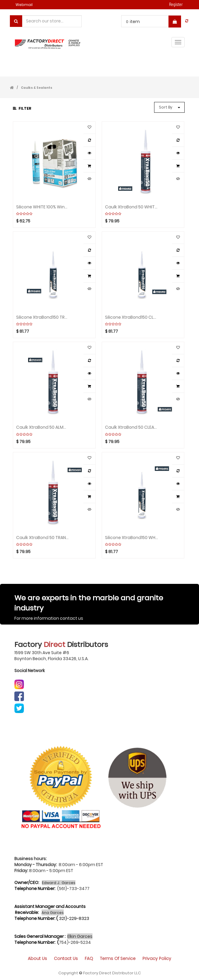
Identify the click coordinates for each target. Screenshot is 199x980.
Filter (22, 108)
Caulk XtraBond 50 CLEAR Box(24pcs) (132, 427)
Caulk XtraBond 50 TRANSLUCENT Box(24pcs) (43, 538)
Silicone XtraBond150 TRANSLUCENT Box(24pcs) (43, 317)
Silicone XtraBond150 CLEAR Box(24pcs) (132, 317)
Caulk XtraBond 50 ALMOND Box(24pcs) (43, 427)
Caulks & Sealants (37, 88)
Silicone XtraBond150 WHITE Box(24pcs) (132, 538)
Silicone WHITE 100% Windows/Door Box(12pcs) (43, 207)
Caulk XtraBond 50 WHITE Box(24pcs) (132, 207)
